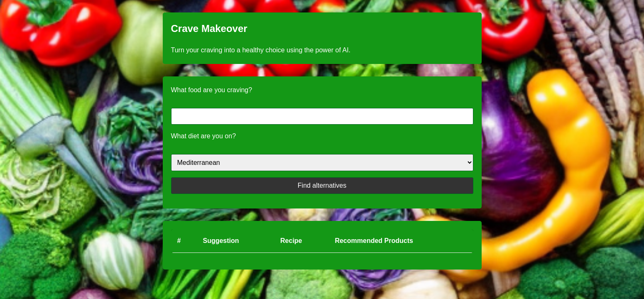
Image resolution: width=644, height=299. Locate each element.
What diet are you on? (204, 136)
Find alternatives (322, 185)
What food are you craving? (212, 90)
